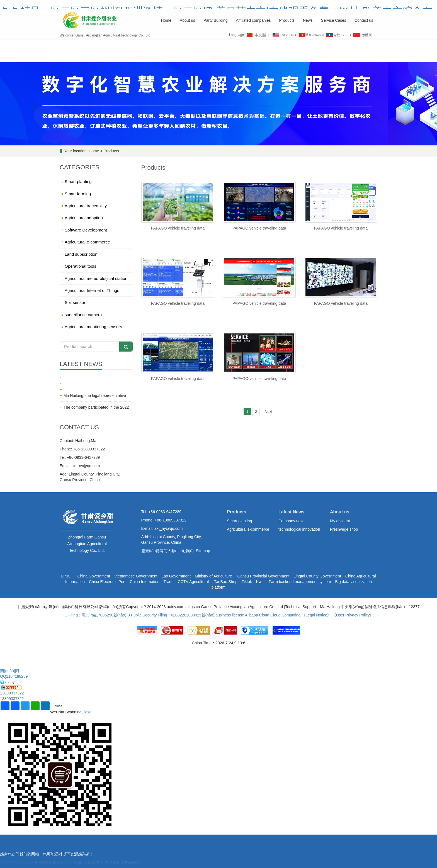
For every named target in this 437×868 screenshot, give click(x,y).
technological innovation (299, 529)
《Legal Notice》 (316, 615)
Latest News (291, 512)
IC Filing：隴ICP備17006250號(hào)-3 (97, 615)
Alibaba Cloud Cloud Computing (273, 615)
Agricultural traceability (86, 206)
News (308, 20)
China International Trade (152, 582)
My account (340, 521)
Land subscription (81, 254)
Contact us (364, 20)
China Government (94, 576)
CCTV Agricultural (194, 582)
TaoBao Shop (226, 582)
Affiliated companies (253, 20)
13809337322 (12, 693)
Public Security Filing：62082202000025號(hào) (173, 615)
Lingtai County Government (317, 576)
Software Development (86, 230)
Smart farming (78, 194)
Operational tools (80, 266)
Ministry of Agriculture (213, 576)
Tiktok (247, 582)
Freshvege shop (344, 529)
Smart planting (78, 181)
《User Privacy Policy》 (353, 615)
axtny (7, 682)
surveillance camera (83, 315)
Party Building (215, 20)
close (59, 706)
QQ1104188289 (14, 676)
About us (187, 20)
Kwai (260, 582)
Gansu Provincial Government (263, 576)
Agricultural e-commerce (87, 242)
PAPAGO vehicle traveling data (178, 228)
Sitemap (203, 551)
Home (166, 20)
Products (287, 20)
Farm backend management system (300, 582)
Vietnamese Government (136, 576)
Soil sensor (75, 302)
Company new (291, 521)
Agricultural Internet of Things (92, 290)
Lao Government (176, 576)
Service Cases (334, 20)
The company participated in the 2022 (96, 407)
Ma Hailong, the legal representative (95, 396)
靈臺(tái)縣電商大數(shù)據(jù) (167, 551)
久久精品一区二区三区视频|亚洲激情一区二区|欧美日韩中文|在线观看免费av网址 (70, 862)
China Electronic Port (107, 582)
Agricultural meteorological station (96, 278)
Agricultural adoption (84, 218)
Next (269, 412)
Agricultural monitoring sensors (93, 327)
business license (230, 615)
